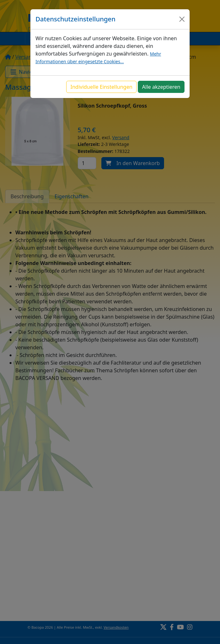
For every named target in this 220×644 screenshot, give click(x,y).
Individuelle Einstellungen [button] (101, 87)
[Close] (182, 19)
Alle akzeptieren (161, 87)
